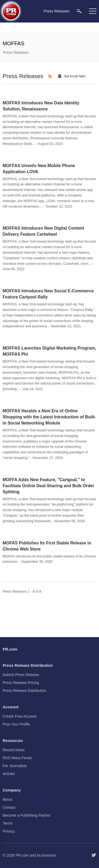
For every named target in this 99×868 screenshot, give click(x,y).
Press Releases (16, 52)
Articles (9, 774)
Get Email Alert (74, 76)
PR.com (22, 855)
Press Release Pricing (21, 683)
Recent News (14, 750)
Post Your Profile (16, 724)
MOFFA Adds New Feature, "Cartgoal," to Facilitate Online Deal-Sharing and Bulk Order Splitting (48, 486)
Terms (8, 823)
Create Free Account (20, 716)
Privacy (9, 831)
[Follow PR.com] (94, 855)
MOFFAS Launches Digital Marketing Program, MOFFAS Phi (49, 351)
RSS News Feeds (17, 758)
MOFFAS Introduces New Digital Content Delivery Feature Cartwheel (43, 231)
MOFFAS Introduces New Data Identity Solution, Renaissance (41, 106)
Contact (9, 807)
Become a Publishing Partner (27, 815)
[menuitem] (79, 11)
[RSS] (51, 76)
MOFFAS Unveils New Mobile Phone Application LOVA (39, 169)
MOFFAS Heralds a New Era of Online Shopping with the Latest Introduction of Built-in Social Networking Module (49, 417)
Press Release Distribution (24, 691)
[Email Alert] (60, 76)
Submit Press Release (21, 675)
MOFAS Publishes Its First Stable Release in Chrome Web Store (47, 546)
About (8, 799)
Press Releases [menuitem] (56, 11)
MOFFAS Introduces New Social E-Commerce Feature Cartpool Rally (48, 294)
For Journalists (15, 766)
